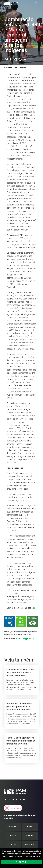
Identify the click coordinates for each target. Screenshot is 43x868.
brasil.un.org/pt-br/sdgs (25, 639)
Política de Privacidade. (31, 856)
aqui (33, 608)
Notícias (23, 68)
